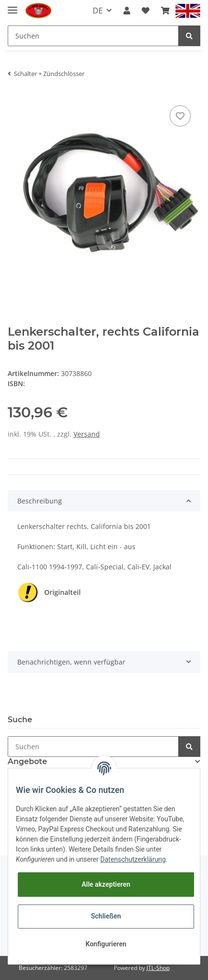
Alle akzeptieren (106, 884)
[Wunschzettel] (146, 11)
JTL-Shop (158, 968)
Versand (87, 434)
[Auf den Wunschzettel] (180, 116)
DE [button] (98, 11)
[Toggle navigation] (12, 6)
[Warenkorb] (165, 11)
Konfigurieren (106, 944)
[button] (127, 11)
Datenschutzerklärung (133, 859)
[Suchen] (93, 36)
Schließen (106, 916)
